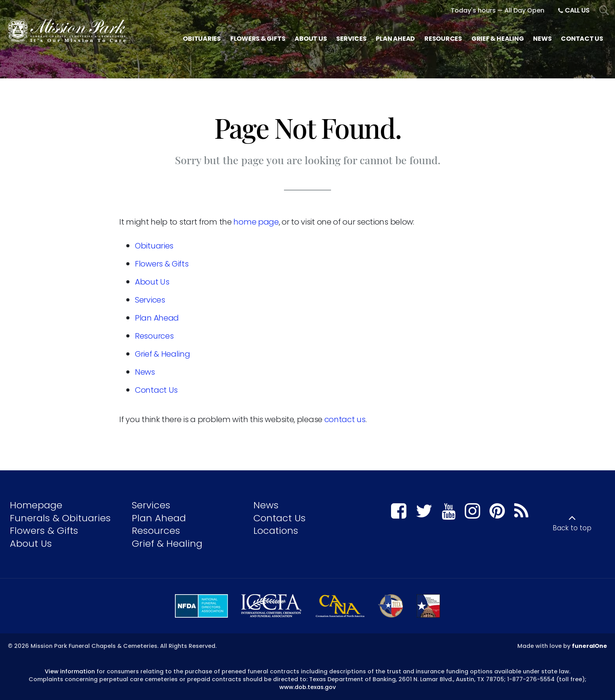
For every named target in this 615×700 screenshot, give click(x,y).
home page (256, 222)
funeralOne (590, 646)
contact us (345, 419)
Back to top (572, 528)
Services (150, 300)
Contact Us (156, 390)
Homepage (36, 505)
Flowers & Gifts (162, 264)
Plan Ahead (157, 318)
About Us (152, 282)
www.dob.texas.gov (307, 687)
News (145, 372)
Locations (276, 530)
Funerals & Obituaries (60, 518)
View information (70, 671)
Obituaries (154, 246)
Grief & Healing (163, 354)
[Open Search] (604, 11)
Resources (154, 336)
